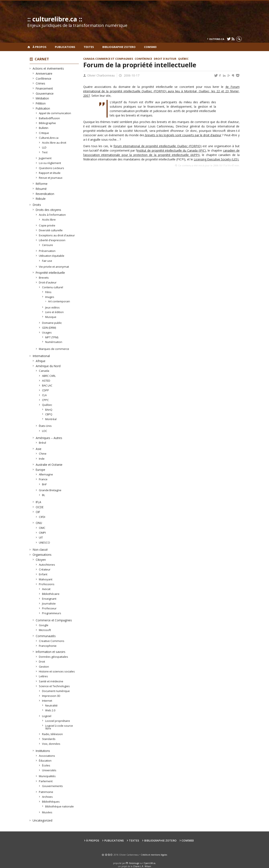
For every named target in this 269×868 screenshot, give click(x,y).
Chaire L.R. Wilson (142, 866)
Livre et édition (55, 312)
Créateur (45, 569)
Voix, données (51, 744)
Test (45, 152)
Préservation (47, 251)
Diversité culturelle (51, 230)
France (43, 479)
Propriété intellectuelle (50, 273)
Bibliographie (47, 123)
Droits (37, 205)
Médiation (42, 98)
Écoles (46, 765)
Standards (49, 739)
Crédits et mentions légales (154, 855)
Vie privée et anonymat (54, 267)
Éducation (45, 761)
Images (50, 297)
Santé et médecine (51, 681)
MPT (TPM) (52, 337)
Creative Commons (52, 641)
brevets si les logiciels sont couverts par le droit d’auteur (183, 135)
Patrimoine (46, 792)
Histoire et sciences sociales (57, 671)
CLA (44, 395)
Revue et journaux (51, 178)
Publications (65, 47)
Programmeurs (52, 613)
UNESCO (45, 542)
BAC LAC (47, 385)
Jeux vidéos (53, 307)
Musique (51, 317)
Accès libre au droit (54, 143)
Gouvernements (53, 786)
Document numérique (56, 691)
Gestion (44, 667)
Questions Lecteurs (52, 168)
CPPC (45, 400)
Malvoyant (46, 579)
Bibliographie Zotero (119, 47)
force (134, 863)
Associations (47, 756)
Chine (43, 454)
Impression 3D (51, 696)
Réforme (42, 184)
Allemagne (46, 474)
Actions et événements (48, 68)
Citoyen (41, 560)
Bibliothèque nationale (60, 806)
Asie (39, 449)
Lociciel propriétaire (58, 721)
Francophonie (48, 646)
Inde (42, 459)
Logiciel (47, 716)
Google (44, 625)
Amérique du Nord (48, 366)
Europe (41, 470)
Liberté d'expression (52, 240)
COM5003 (150, 47)
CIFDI (42, 517)
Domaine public (52, 323)
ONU (39, 523)
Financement (44, 88)
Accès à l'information (52, 215)
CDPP (46, 390)
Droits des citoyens (49, 210)
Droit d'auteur (48, 282)
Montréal (51, 419)
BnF (44, 484)
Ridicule (41, 199)
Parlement (46, 781)
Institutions (43, 751)
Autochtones (47, 565)
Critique (44, 133)
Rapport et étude (50, 173)
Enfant (43, 574)
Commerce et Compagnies (54, 620)
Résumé (41, 189)
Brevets (44, 278)
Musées (47, 812)
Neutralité (51, 705)
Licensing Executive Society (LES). (216, 159)
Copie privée (47, 225)
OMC (42, 528)
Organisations (42, 555)
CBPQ (49, 414)
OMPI (42, 533)
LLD (44, 147)
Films (48, 292)
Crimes (41, 83)
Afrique (41, 361)
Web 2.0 (50, 710)
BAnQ (49, 410)
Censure (48, 245)
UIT (41, 537)
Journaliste (49, 603)
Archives (47, 797)
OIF (38, 512)
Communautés (46, 636)
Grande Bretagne (50, 490)
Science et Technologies (54, 686)
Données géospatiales (54, 657)
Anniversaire (44, 73)
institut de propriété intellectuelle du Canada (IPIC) (171, 150)
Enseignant (49, 599)
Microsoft (45, 630)
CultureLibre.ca (49, 138)
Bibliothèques (51, 802)
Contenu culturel (53, 287)
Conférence (44, 79)
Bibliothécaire (51, 594)
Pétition (41, 103)
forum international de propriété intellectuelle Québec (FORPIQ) (158, 146)
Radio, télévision (53, 734)
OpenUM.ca (149, 863)
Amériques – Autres (49, 438)
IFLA (39, 502)
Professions (47, 584)
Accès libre (49, 220)
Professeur (49, 608)
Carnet (42, 59)
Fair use (47, 261)
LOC (45, 431)
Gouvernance (45, 93)
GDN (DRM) (49, 328)
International (41, 356)
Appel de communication (55, 113)
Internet (47, 701)
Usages (47, 332)
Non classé (40, 550)
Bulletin (44, 128)
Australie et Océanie (49, 465)
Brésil (43, 443)
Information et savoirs (51, 652)
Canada (44, 371)
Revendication (45, 194)
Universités (49, 770)
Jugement (45, 158)
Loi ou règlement (50, 163)
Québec (47, 405)
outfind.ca (217, 39)
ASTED (46, 381)
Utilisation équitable (52, 256)
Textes (89, 47)
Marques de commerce (54, 349)
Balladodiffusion (49, 118)
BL (44, 495)
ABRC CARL (49, 376)
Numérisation (54, 342)
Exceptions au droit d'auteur (57, 235)
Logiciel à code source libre (59, 727)
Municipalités (47, 776)
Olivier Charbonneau (101, 75)
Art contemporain (59, 301)
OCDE (40, 507)
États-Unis (45, 426)
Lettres (44, 676)
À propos (40, 47)
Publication (43, 108)
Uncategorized (43, 820)
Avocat (46, 589)
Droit (42, 662)
